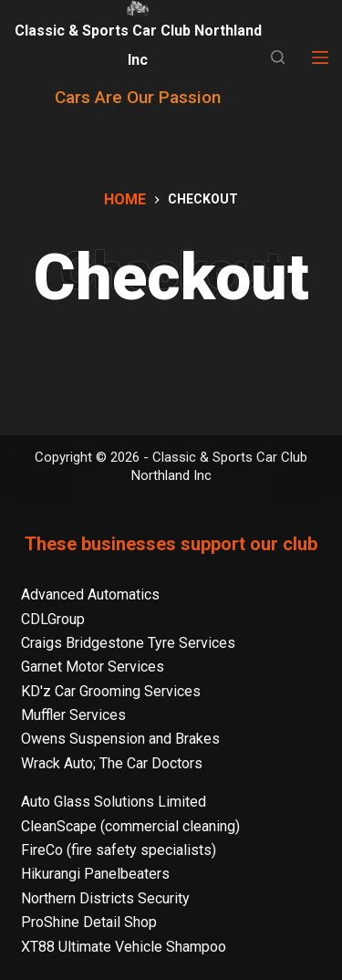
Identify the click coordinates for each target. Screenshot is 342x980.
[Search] (278, 57)
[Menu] (320, 57)
